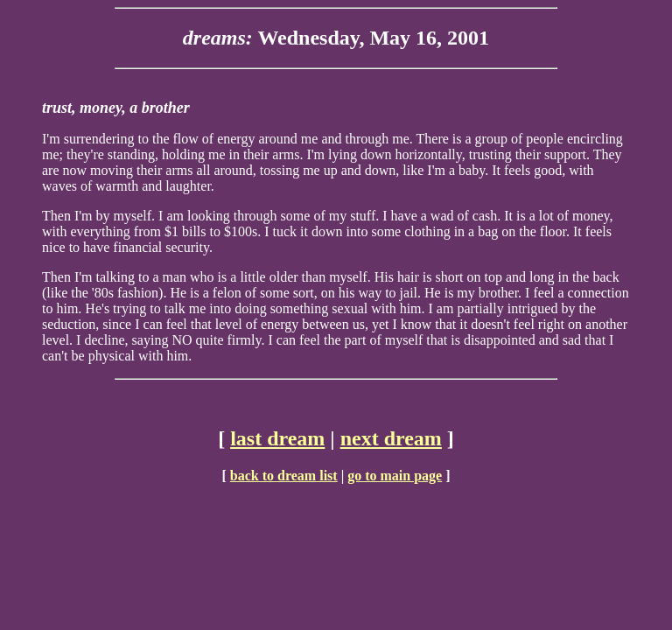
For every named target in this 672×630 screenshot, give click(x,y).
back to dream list (284, 476)
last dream (277, 438)
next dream (391, 438)
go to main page (395, 476)
